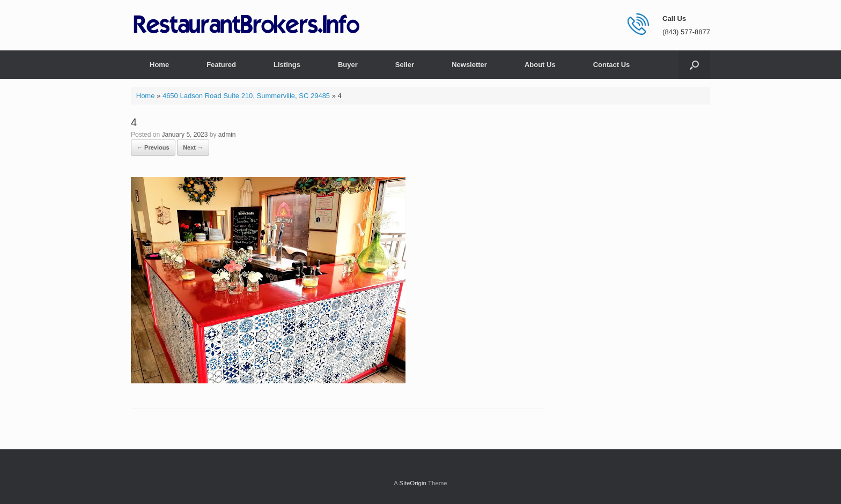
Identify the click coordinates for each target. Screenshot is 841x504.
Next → (193, 147)
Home (159, 65)
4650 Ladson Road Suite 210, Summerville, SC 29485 (246, 96)
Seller (405, 65)
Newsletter (469, 65)
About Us (540, 65)
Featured (221, 65)
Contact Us (612, 65)
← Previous (153, 147)
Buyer (348, 65)
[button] (694, 65)
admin (227, 135)
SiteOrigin (413, 483)
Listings (287, 65)
